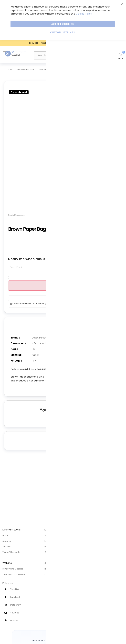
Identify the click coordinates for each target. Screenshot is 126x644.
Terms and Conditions (14, 574)
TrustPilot (15, 589)
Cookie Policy (84, 14)
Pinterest (14, 621)
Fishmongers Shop (26, 69)
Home (10, 69)
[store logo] (16, 54)
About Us (7, 541)
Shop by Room (45, 69)
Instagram (16, 605)
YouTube (15, 613)
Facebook (15, 597)
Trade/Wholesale (11, 552)
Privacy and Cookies (13, 569)
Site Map (7, 547)
